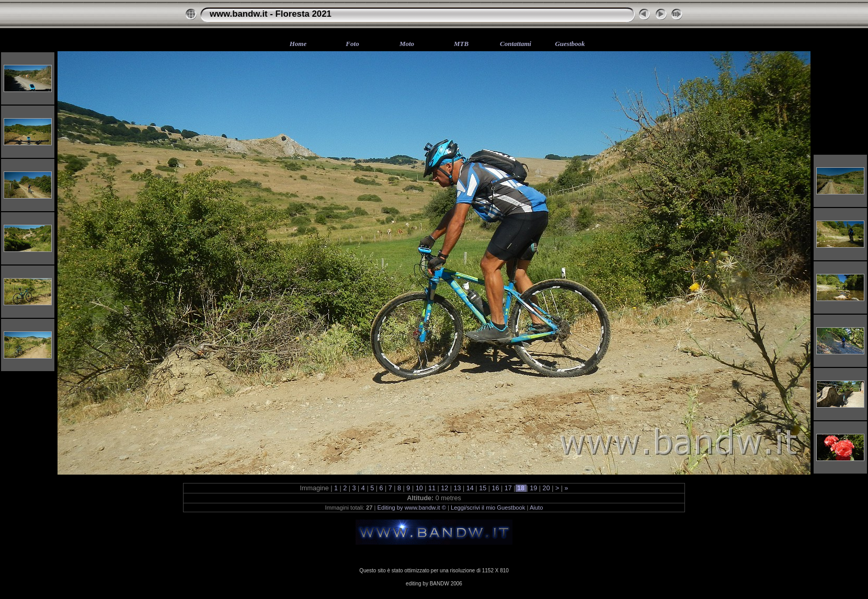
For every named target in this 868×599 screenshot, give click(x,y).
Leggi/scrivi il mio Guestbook (488, 508)
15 (483, 488)
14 (470, 488)
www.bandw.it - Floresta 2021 (271, 14)
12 (445, 488)
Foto (352, 44)
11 (432, 488)
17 (508, 488)
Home (298, 44)
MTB (461, 44)
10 (419, 488)
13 (457, 488)
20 (546, 488)
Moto (407, 44)
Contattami (516, 44)
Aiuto (536, 508)
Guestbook (570, 44)
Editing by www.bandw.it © (412, 508)
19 (534, 488)
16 (495, 488)
